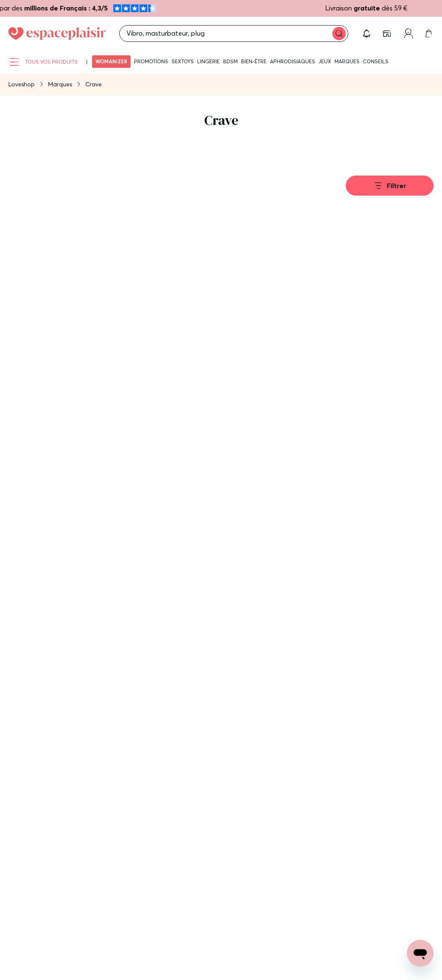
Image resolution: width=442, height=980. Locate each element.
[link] (388, 34)
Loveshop (22, 84)
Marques (347, 61)
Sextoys (183, 61)
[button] (367, 34)
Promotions (151, 61)
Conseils (376, 61)
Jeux (325, 61)
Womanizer (111, 61)
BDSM (230, 61)
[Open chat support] (420, 953)
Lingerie (208, 61)
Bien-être (254, 61)
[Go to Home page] (57, 34)
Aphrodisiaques (293, 61)
